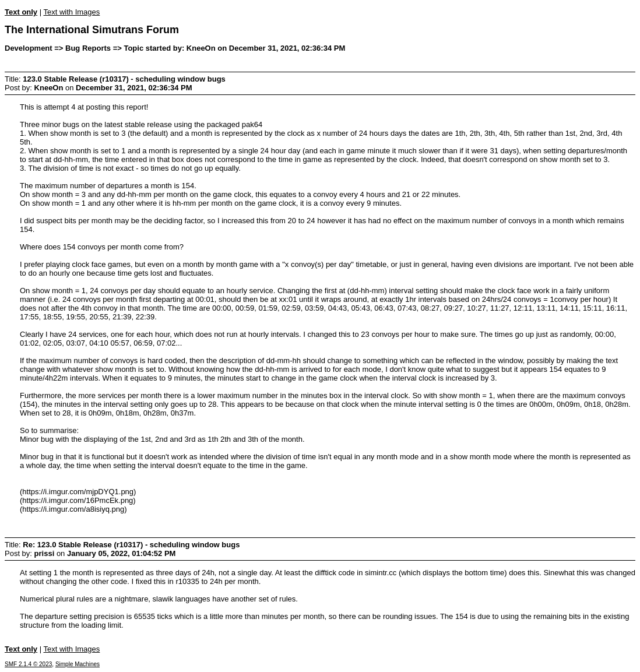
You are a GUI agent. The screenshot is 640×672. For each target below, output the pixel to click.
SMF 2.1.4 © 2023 (28, 664)
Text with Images (71, 12)
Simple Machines (78, 664)
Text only (21, 12)
